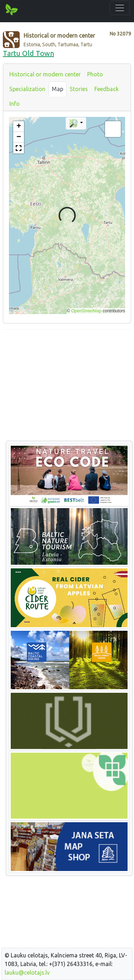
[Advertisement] (67, 385)
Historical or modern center (45, 74)
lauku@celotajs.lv (27, 972)
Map (58, 89)
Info (14, 104)
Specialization (27, 89)
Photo (95, 74)
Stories (79, 89)
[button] (19, 127)
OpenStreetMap (86, 311)
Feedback (106, 89)
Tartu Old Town (28, 53)
